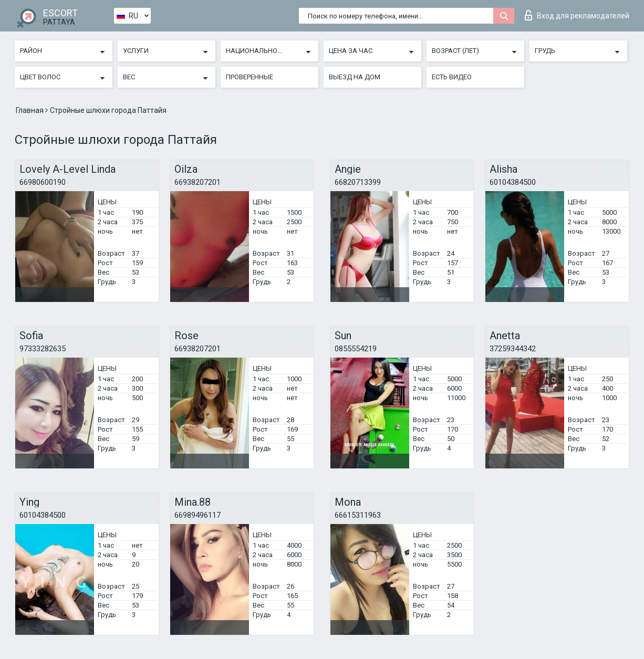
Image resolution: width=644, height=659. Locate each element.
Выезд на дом (355, 77)
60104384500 (513, 182)
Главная (30, 110)
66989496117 (198, 515)
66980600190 (43, 182)
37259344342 (513, 349)
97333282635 (43, 349)
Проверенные (250, 77)
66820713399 (358, 182)
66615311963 (358, 515)
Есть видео (452, 77)
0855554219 (356, 349)
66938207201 (198, 182)
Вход (577, 15)
